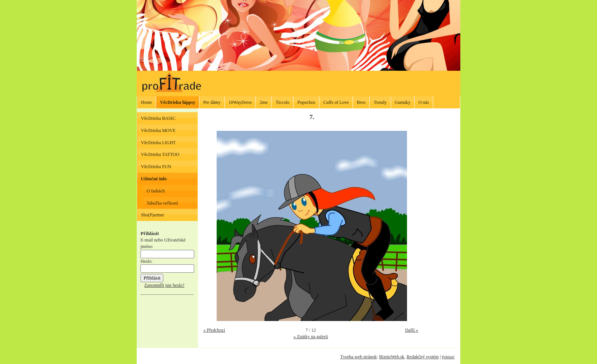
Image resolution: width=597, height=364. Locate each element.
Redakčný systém (423, 357)
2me (264, 102)
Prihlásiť (448, 357)
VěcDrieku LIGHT (158, 143)
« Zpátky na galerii (311, 337)
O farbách (156, 191)
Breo (361, 102)
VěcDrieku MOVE (158, 130)
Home (146, 102)
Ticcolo (283, 102)
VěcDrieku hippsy (177, 102)
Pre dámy (212, 102)
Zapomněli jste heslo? (164, 285)
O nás (424, 102)
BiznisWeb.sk (392, 357)
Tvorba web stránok (358, 357)
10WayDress (240, 102)
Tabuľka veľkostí (162, 203)
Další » (412, 330)
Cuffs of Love (336, 102)
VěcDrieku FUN (156, 167)
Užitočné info (154, 179)
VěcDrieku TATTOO (160, 154)
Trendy (380, 102)
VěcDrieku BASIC (158, 118)
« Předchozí (214, 330)
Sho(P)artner (152, 215)
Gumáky (403, 102)
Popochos (306, 102)
